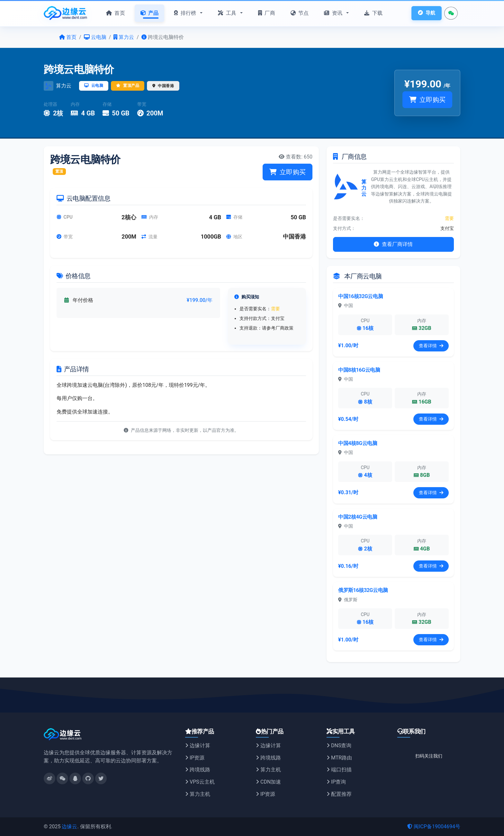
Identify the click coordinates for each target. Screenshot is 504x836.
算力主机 (198, 794)
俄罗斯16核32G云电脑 (363, 590)
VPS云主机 (200, 782)
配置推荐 (339, 794)
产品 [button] (150, 13)
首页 (116, 13)
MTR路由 (339, 758)
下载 (373, 13)
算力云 (64, 86)
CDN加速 (268, 782)
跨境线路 (198, 770)
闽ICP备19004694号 (434, 827)
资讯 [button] (334, 13)
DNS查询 (339, 745)
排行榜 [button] (186, 13)
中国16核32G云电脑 (360, 296)
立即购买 (427, 100)
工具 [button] (228, 13)
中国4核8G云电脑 (358, 443)
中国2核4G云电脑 (358, 517)
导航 (426, 13)
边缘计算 (198, 745)
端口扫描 (339, 770)
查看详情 (431, 346)
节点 (300, 13)
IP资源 (195, 758)
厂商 (267, 13)
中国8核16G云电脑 (359, 370)
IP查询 (336, 782)
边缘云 (69, 827)
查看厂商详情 (393, 244)
